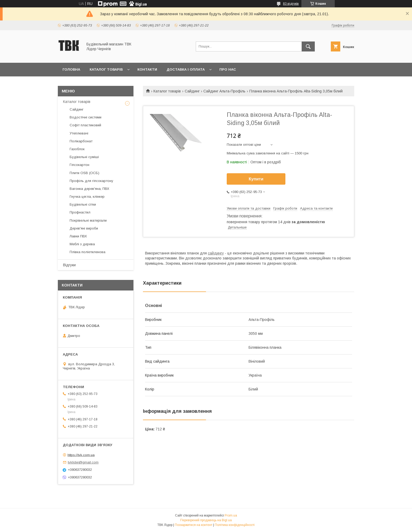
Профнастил (80, 212)
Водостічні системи (86, 117)
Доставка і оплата (186, 69)
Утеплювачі (79, 133)
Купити (256, 179)
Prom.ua (231, 515)
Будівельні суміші (84, 157)
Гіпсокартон (79, 165)
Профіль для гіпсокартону (91, 181)
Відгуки (69, 265)
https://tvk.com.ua (81, 455)
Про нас (228, 69)
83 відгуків (291, 4)
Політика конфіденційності (235, 525)
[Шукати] (308, 46)
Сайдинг (192, 91)
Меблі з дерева (82, 244)
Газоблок (77, 149)
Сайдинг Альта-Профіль (224, 91)
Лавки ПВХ (78, 236)
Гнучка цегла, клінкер (87, 197)
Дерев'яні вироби (84, 228)
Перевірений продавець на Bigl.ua (206, 520)
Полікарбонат (81, 141)
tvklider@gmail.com (83, 462)
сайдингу (216, 253)
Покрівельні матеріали (88, 220)
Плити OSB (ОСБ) (84, 173)
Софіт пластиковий (85, 125)
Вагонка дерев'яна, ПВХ (89, 189)
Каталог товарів (106, 69)
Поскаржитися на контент (194, 525)
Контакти (147, 69)
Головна (71, 69)
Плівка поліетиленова (87, 252)
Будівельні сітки (83, 204)
